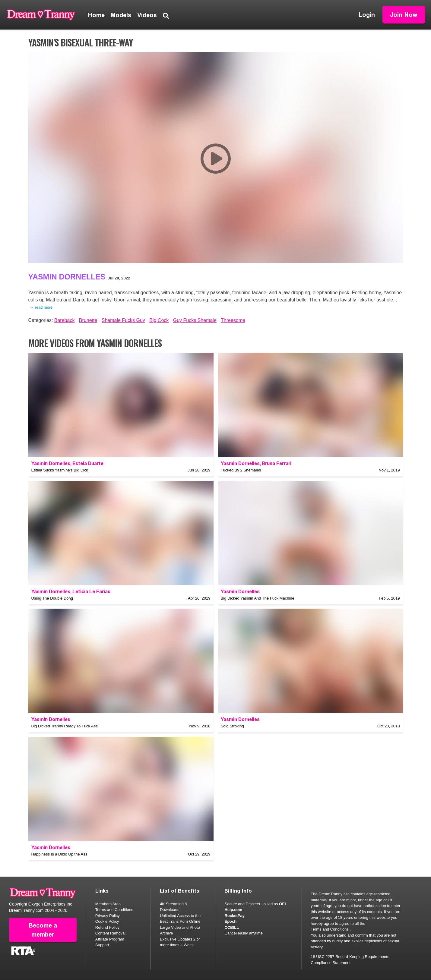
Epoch (230, 921)
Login (367, 15)
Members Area (108, 904)
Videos (147, 15)
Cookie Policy (107, 921)
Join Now (404, 15)
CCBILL (232, 927)
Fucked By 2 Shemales (241, 470)
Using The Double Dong (52, 598)
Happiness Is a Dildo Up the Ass (59, 854)
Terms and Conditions (114, 910)
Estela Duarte (88, 463)
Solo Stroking (232, 726)
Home (96, 15)
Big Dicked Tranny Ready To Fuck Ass (65, 726)
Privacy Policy (108, 916)
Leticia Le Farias (91, 592)
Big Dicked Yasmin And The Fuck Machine (258, 598)
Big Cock (159, 320)
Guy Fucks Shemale (195, 320)
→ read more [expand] (41, 307)
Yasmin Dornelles (67, 277)
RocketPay (234, 916)
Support (102, 945)
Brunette (88, 320)
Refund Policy (107, 927)
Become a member (43, 930)
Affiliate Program (110, 939)
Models (121, 15)
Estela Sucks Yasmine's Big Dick (60, 470)
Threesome (233, 320)
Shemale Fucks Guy (123, 320)
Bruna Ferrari (277, 463)
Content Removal (110, 933)
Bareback (65, 320)
